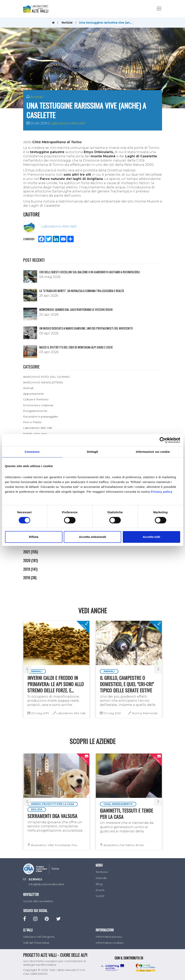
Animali (37, 97)
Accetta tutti (151, 537)
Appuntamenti (33, 394)
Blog (99, 884)
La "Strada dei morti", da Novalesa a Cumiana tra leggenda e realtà (82, 291)
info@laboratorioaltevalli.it (46, 884)
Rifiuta (34, 537)
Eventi (100, 890)
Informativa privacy (109, 937)
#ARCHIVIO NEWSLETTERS (43, 382)
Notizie (67, 23)
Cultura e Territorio (36, 399)
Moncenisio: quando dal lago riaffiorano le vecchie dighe (76, 309)
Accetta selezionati (92, 537)
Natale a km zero (35, 434)
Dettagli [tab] (93, 452)
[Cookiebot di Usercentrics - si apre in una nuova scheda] (163, 440)
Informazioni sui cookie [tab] (153, 452)
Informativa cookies (110, 943)
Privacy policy (162, 492)
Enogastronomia (35, 411)
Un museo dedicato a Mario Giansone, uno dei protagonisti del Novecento (86, 328)
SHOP (100, 896)
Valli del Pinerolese (36, 943)
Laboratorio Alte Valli (68, 123)
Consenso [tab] (32, 452)
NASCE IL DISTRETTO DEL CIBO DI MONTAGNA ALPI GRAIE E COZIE (76, 347)
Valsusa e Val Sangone (39, 937)
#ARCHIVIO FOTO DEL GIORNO (46, 377)
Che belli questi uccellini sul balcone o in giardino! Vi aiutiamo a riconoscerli (90, 272)
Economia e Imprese (38, 405)
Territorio (102, 872)
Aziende (101, 878)
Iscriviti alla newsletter (38, 901)
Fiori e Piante (32, 422)
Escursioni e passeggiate (41, 416)
